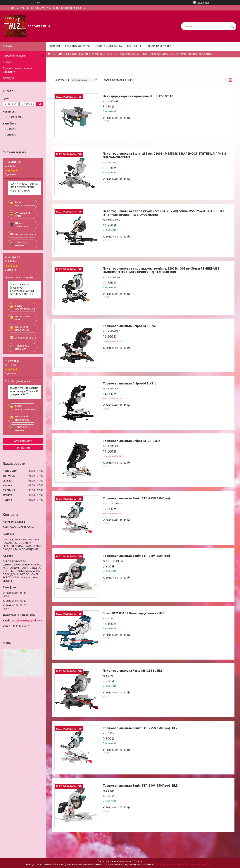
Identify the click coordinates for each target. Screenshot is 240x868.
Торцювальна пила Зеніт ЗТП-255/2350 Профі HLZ (140, 728)
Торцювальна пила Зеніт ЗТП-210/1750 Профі (137, 556)
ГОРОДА (8, 78)
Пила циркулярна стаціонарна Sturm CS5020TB (138, 96)
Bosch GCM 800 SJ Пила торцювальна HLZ (134, 613)
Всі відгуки (23, 448)
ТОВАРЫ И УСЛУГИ (158, 46)
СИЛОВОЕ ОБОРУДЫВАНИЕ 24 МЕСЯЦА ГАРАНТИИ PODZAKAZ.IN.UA (98, 54)
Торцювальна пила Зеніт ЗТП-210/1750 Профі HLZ (140, 786)
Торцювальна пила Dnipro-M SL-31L (130, 383)
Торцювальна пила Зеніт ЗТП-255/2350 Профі (137, 498)
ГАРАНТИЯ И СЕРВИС (78, 46)
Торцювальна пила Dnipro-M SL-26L (130, 326)
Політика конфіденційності (199, 864)
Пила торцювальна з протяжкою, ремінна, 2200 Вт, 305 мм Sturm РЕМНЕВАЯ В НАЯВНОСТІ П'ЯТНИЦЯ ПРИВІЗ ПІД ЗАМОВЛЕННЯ (161, 270)
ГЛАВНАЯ (54, 46)
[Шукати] (232, 26)
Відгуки (8, 62)
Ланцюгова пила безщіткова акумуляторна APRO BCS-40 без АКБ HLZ (22, 289)
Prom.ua (138, 861)
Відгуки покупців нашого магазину (20, 70)
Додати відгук (23, 441)
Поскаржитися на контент (169, 864)
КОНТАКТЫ (134, 46)
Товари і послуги (14, 56)
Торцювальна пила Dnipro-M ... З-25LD (131, 441)
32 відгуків (203, 2)
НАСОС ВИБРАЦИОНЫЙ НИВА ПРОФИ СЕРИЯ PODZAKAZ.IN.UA (24, 187)
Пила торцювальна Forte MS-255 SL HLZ (133, 671)
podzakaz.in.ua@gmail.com (26, 621)
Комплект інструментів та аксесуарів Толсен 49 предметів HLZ (24, 391)
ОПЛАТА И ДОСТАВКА (109, 46)
